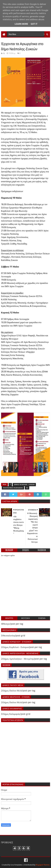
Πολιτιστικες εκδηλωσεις (13, 488)
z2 (27, 488)
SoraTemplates (17, 865)
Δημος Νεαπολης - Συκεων (24, 485)
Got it (34, 24)
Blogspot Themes (43, 865)
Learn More (21, 24)
